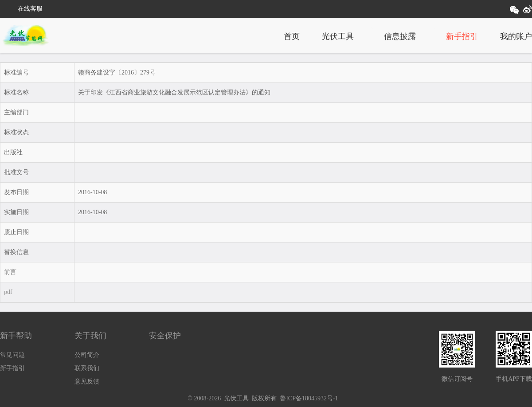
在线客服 (30, 9)
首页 (292, 36)
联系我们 (87, 368)
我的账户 (516, 36)
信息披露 (400, 36)
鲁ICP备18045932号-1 (309, 398)
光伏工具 (338, 36)
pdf (8, 292)
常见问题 (12, 355)
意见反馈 (87, 382)
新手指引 (462, 36)
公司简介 (87, 355)
